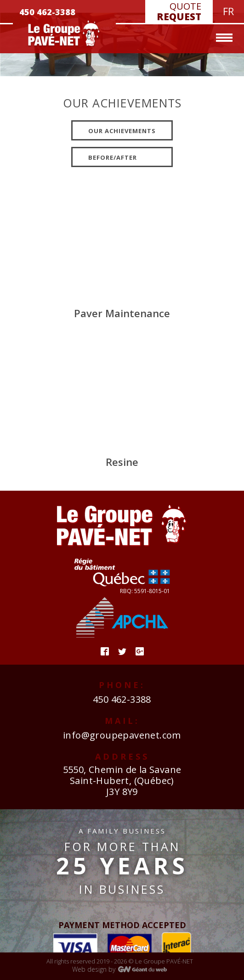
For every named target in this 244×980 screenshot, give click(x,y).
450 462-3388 (122, 699)
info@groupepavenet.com (122, 735)
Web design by (94, 969)
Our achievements (122, 131)
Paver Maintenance (122, 313)
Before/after (113, 157)
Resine (122, 462)
